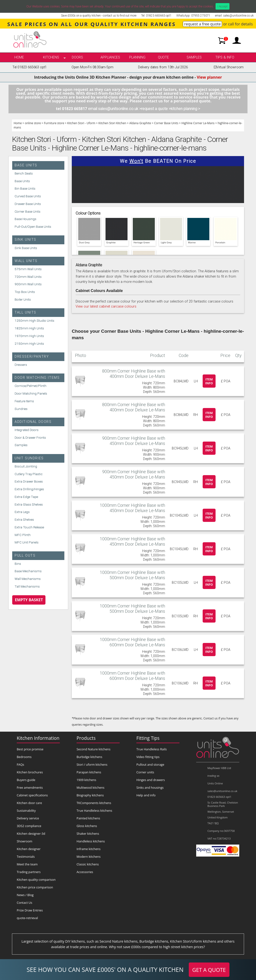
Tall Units (25, 312)
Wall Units (26, 261)
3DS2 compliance (29, 826)
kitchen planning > (185, 109)
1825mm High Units (29, 328)
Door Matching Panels (31, 393)
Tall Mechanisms (27, 586)
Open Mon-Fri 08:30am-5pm (92, 67)
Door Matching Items (37, 378)
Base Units (26, 165)
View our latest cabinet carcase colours (106, 306)
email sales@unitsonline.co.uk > (115, 109)
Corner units (145, 772)
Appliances (110, 57)
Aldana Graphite (140, 123)
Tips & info (225, 57)
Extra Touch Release (29, 527)
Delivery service (28, 818)
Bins (18, 564)
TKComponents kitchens (94, 803)
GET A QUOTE (209, 970)
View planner (209, 77)
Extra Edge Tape (26, 497)
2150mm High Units (29, 344)
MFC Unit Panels (27, 542)
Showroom (25, 841)
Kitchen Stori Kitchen (112, 123)
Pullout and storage (150, 764)
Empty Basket (29, 600)
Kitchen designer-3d (31, 834)
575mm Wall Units (28, 269)
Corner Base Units (166, 123)
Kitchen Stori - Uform (81, 123)
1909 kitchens (86, 780)
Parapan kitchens (89, 772)
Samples (194, 57)
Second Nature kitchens (94, 749)
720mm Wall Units (28, 277)
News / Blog (25, 895)
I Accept (223, 6)
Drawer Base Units (28, 204)
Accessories (85, 872)
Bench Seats (24, 173)
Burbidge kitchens (89, 757)
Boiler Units (23, 299)
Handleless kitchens (91, 841)
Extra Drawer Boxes (29, 481)
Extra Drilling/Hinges (29, 489)
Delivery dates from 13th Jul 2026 (163, 67)
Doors (77, 57)
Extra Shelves (24, 519)
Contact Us (25, 903)
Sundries (21, 409)
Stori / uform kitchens (92, 764)
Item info (209, 381)
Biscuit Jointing (26, 466)
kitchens (51, 57)
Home (19, 57)
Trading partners (29, 872)
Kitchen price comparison (35, 887)
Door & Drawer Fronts (30, 437)
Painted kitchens (88, 818)
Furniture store (54, 123)
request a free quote (203, 24)
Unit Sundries (29, 458)
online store (33, 123)
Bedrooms (24, 757)
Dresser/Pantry (32, 357)
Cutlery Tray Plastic (29, 474)
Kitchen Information (38, 738)
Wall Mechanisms (28, 579)
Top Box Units (25, 292)
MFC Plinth (23, 535)
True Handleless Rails (152, 749)
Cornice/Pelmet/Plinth (31, 386)
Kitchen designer (29, 849)
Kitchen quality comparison (36, 880)
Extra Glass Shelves (29, 504)
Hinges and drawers (151, 780)
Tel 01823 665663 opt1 (30, 67)
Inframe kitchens (89, 849)
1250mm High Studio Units (34, 321)
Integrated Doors (27, 430)
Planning (137, 57)
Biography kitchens (90, 795)
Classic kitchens (88, 864)
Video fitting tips (148, 757)
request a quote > (156, 109)
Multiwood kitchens (90, 787)
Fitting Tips (148, 738)
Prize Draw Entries (30, 910)
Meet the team (27, 864)
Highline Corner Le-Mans (198, 123)
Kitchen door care (29, 803)
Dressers (21, 365)
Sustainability (26, 811)
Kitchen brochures (30, 772)
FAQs (20, 764)
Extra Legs (22, 512)
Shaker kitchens (88, 834)
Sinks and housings (150, 787)
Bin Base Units (25, 188)
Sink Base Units (26, 248)
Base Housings (25, 219)
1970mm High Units (29, 336)
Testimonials (26, 857)
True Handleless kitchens (94, 811)
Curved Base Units (28, 196)
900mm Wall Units (28, 284)
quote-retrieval (27, 918)
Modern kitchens (89, 857)
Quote (163, 57)
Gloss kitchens (87, 826)
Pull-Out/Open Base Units (33, 227)
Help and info (146, 795)
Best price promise (30, 749)
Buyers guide (26, 780)
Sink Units (25, 240)
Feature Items (24, 401)
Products (86, 738)
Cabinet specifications (32, 795)
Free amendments (30, 787)
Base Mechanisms (28, 571)
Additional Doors (33, 422)
